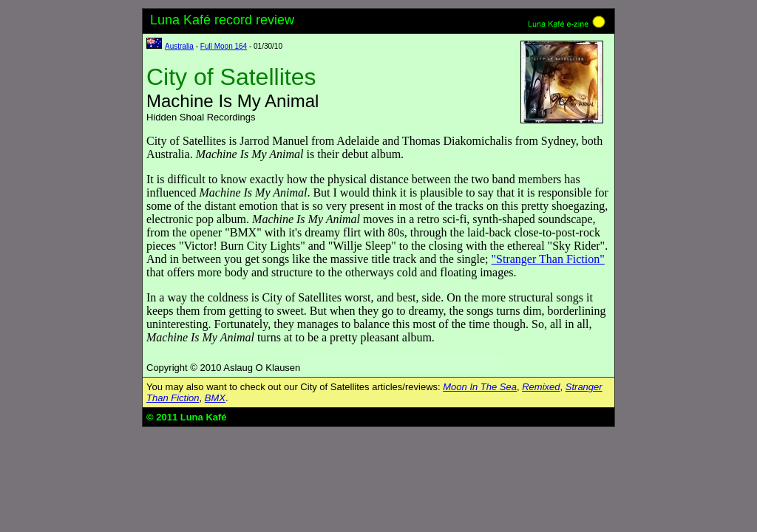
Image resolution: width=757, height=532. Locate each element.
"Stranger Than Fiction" (548, 259)
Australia (179, 46)
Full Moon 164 (224, 46)
